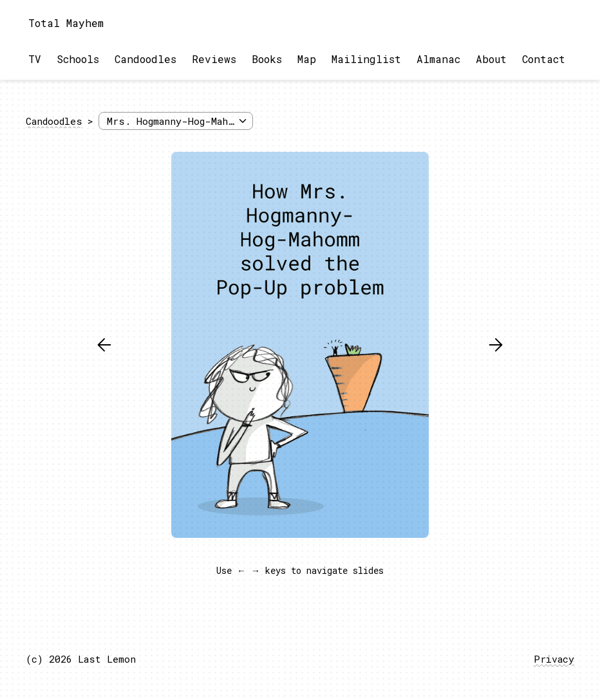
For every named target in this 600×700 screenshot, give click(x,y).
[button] (104, 345)
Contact (544, 59)
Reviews (214, 59)
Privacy (554, 659)
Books (267, 59)
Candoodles (145, 59)
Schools (78, 59)
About (491, 59)
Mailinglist (366, 59)
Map (307, 59)
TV (35, 59)
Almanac (438, 59)
